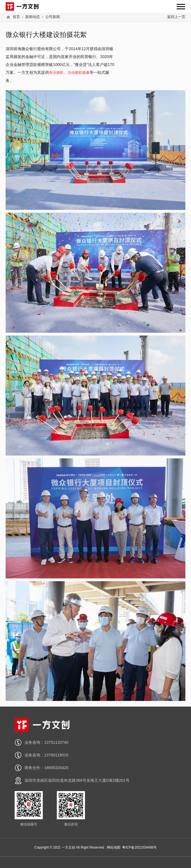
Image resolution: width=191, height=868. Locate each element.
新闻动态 (33, 17)
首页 (16, 17)
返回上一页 (176, 17)
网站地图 (114, 847)
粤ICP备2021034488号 (139, 847)
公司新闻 (53, 17)
